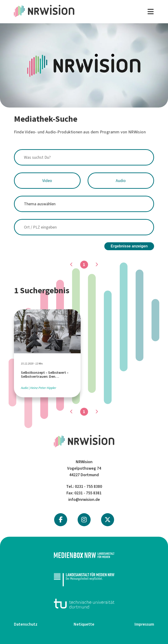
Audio (121, 181)
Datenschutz (26, 623)
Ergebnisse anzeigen (129, 245)
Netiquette (84, 623)
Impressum (144, 623)
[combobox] (84, 157)
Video (47, 181)
